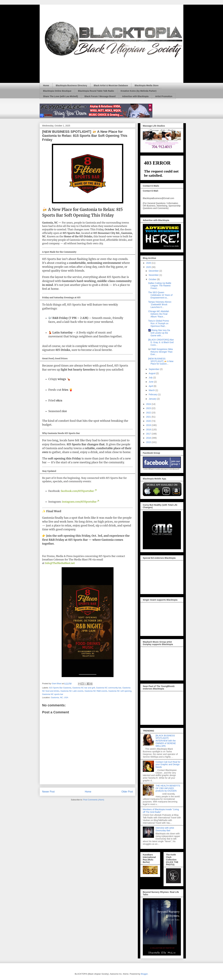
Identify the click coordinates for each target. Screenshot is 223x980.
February (153, 394)
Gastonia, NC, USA (59, 697)
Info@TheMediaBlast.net (60, 563)
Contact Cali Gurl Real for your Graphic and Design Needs (168, 765)
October (153, 279)
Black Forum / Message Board (100, 96)
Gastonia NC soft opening (120, 691)
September (154, 369)
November (154, 275)
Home (46, 85)
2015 (149, 442)
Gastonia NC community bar (109, 688)
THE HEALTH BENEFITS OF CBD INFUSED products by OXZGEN (168, 788)
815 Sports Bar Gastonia (60, 688)
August (152, 373)
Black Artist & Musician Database (111, 85)
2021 (149, 417)
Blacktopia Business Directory (71, 85)
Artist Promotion (164, 96)
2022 (149, 413)
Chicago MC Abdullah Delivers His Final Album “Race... (159, 314)
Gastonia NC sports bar (53, 694)
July (151, 378)
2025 (149, 267)
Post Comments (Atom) (94, 800)
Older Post (127, 792)
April (151, 386)
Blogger (144, 974)
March (152, 390)
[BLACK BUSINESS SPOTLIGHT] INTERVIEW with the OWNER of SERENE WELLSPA (166, 741)
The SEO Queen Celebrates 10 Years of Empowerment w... (160, 295)
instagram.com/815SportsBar (81, 502)
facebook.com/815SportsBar (79, 491)
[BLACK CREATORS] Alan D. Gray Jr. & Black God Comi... (161, 342)
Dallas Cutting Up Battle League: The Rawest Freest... (160, 286)
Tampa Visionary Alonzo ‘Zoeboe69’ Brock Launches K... (160, 304)
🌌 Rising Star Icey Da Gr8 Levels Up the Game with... (159, 333)
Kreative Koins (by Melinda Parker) (139, 91)
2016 (149, 438)
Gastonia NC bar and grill (84, 688)
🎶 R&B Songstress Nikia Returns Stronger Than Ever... (161, 352)
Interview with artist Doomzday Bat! (165, 829)
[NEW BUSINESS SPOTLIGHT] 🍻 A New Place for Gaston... (161, 361)
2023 (149, 408)
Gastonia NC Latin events (72, 691)
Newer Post (48, 792)
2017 (149, 434)
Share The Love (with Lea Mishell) (60, 96)
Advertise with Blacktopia (135, 96)
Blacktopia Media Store (146, 85)
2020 (149, 421)
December (154, 271)
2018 (149, 430)
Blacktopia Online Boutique (57, 91)
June (151, 382)
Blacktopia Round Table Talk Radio (96, 91)
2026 (149, 263)
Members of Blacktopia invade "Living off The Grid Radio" (161, 811)
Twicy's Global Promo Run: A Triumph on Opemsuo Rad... (159, 323)
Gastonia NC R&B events (96, 691)
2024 (149, 404)
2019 (149, 425)
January (153, 399)
